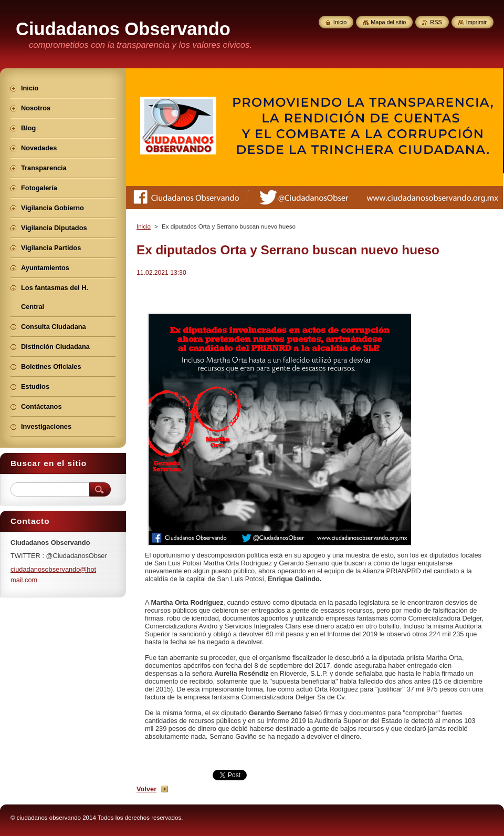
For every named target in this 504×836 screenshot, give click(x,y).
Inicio (144, 226)
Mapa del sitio (388, 22)
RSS (436, 22)
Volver (146, 789)
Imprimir (476, 22)
